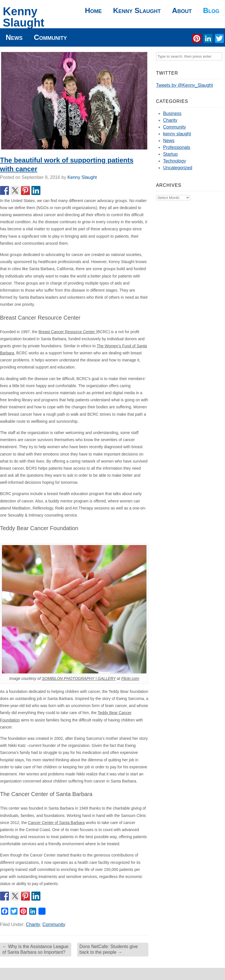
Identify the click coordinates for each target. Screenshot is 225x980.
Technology (175, 161)
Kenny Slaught (24, 17)
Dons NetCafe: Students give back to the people (109, 949)
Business (172, 113)
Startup (170, 154)
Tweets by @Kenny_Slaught (184, 85)
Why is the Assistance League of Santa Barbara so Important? (35, 949)
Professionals (177, 147)
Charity (33, 924)
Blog (211, 10)
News (14, 37)
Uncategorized (178, 168)
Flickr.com (130, 678)
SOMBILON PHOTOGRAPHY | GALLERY (79, 678)
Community (50, 37)
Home (93, 10)
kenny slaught (177, 134)
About (182, 10)
